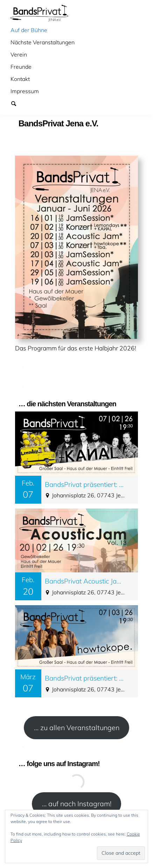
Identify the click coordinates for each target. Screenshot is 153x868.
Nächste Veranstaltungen (43, 42)
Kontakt (20, 79)
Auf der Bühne (29, 30)
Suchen (17, 103)
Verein (19, 54)
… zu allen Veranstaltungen (77, 728)
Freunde (21, 67)
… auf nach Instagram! (77, 804)
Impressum (25, 91)
